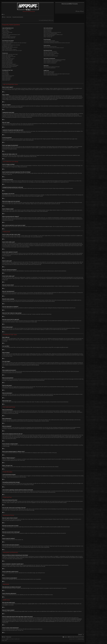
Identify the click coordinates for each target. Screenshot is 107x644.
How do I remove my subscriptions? (50, 63)
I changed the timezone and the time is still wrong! (11, 45)
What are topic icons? (6, 80)
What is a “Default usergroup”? (49, 36)
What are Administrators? (48, 29)
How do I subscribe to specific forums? (50, 62)
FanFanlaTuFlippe (81, 639)
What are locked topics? (6, 79)
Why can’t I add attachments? (8, 62)
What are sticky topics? (6, 78)
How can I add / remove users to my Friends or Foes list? (54, 48)
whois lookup (5, 619)
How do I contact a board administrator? (51, 75)
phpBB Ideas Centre (54, 611)
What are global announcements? (8, 76)
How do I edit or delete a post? (8, 55)
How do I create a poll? (6, 58)
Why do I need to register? (7, 29)
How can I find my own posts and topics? (51, 56)
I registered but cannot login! (7, 32)
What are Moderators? (48, 30)
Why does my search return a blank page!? (51, 54)
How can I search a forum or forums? (50, 51)
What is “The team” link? (48, 37)
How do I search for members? (49, 55)
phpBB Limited (34, 604)
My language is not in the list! (7, 46)
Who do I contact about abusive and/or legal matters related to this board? (57, 74)
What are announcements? (7, 77)
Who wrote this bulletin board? (49, 72)
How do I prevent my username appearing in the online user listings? (14, 43)
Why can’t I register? (6, 31)
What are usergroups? (48, 31)
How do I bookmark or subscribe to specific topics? (53, 61)
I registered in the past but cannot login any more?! (11, 35)
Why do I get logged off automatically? (9, 37)
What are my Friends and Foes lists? (50, 47)
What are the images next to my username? (10, 47)
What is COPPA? (5, 30)
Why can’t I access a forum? (7, 61)
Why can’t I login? (5, 34)
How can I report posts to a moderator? (9, 64)
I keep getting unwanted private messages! (51, 42)
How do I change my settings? (8, 42)
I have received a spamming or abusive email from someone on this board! (57, 43)
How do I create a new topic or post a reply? (10, 54)
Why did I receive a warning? (7, 63)
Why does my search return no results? (51, 53)
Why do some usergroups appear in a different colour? (53, 35)
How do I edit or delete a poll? (8, 60)
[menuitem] (82, 11)
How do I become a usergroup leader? (50, 34)
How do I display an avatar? (7, 48)
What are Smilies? (5, 73)
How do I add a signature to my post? (9, 57)
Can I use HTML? (5, 72)
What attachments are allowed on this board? (52, 67)
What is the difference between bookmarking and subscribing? (55, 60)
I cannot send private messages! (49, 41)
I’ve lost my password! (6, 36)
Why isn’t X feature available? (49, 73)
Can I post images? (6, 75)
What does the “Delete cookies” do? (9, 38)
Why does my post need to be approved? (10, 66)
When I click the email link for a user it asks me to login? (12, 50)
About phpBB (5, 605)
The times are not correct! (7, 44)
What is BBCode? (5, 71)
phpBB (38, 196)
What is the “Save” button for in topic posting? (10, 65)
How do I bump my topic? (7, 68)
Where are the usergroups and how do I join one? (52, 32)
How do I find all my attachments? (50, 68)
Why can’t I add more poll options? (8, 59)
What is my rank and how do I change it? (9, 49)
